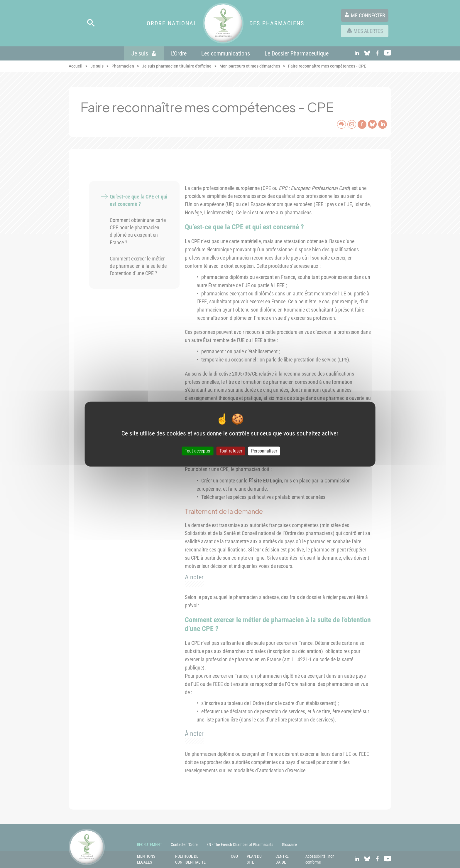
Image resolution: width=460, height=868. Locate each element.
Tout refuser (231, 451)
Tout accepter (198, 451)
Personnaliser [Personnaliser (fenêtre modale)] (264, 451)
